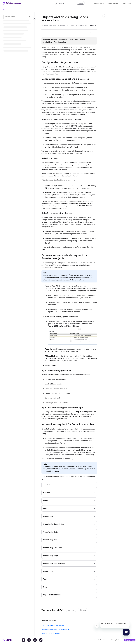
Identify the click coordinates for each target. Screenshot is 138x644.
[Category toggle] (34, 18)
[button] (70, 3)
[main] (69, 324)
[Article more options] (95, 32)
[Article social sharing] (90, 32)
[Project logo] (12, 3)
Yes (71, 610)
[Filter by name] (18, 17)
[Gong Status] (98, 3)
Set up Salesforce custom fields (54, 626)
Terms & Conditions (100, 640)
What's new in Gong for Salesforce (55, 629)
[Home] (4, 9)
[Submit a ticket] (113, 3)
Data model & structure (51, 633)
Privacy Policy (116, 640)
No (83, 610)
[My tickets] (127, 3)
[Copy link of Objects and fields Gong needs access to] (58, 21)
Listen (93, 25)
